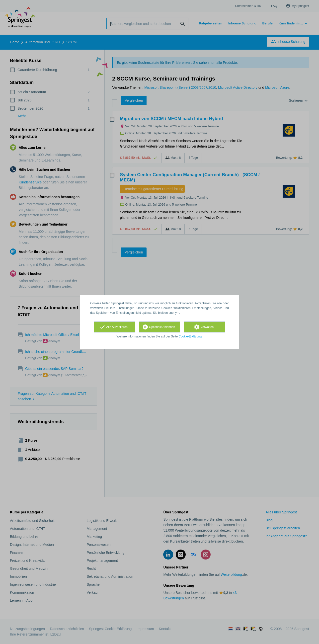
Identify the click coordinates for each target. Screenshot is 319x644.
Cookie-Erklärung (190, 336)
